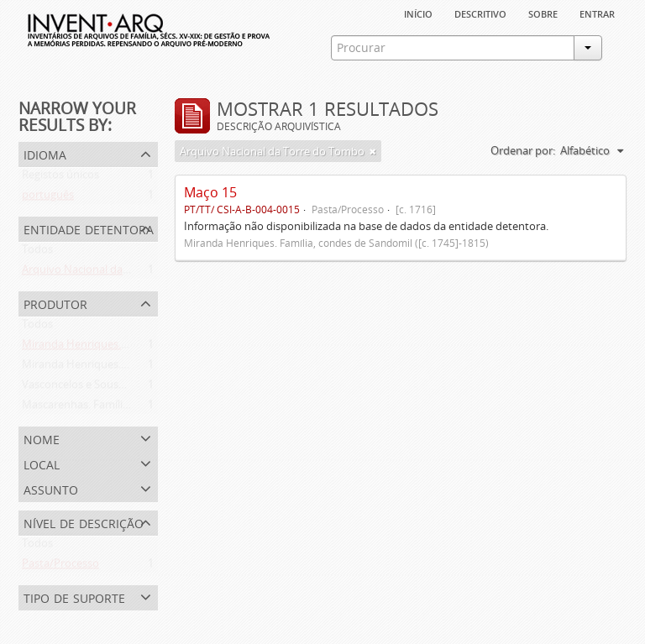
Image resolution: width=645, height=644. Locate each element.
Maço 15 (210, 192)
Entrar (597, 13)
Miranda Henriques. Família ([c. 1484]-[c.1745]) (136, 368)
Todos (37, 253)
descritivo (480, 13)
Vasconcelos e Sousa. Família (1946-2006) (123, 388)
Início (418, 13)
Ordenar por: (523, 150)
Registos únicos (60, 178)
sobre (543, 13)
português (48, 198)
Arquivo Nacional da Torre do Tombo (114, 273)
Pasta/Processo (60, 567)
